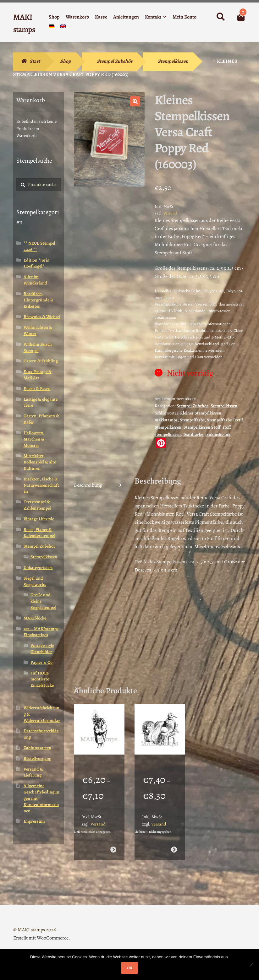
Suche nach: (220, 17)
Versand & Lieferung (33, 772)
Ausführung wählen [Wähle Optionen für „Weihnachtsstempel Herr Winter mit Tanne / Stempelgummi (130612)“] (113, 842)
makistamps (166, 420)
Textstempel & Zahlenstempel (37, 505)
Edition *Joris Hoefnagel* (36, 263)
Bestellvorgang (37, 758)
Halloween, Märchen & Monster (34, 439)
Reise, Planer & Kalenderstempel (39, 533)
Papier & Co (41, 662)
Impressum (34, 821)
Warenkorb (77, 17)
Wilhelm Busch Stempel (38, 347)
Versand (170, 213)
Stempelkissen (173, 61)
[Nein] (251, 965)
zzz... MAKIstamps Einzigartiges (41, 632)
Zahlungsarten (37, 748)
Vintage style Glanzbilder (42, 649)
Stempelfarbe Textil (225, 420)
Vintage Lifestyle (39, 519)
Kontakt (153, 17)
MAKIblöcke (35, 618)
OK (130, 968)
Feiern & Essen (37, 389)
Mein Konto (185, 17)
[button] (135, 101)
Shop (54, 17)
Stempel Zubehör (115, 61)
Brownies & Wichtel (42, 317)
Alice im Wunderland (35, 280)
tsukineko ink (218, 434)
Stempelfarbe (192, 420)
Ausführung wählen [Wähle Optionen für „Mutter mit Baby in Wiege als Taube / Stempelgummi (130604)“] (174, 842)
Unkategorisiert (38, 568)
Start (35, 61)
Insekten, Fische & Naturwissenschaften (41, 485)
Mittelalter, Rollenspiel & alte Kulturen (40, 462)
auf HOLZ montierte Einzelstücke (42, 679)
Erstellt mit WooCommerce (41, 930)
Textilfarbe (193, 434)
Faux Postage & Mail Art (38, 375)
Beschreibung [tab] (88, 485)
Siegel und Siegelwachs (35, 581)
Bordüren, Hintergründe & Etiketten (39, 300)
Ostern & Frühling (41, 361)
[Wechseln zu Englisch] (63, 28)
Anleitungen (126, 17)
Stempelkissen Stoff (202, 427)
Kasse (101, 17)
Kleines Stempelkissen (201, 413)
